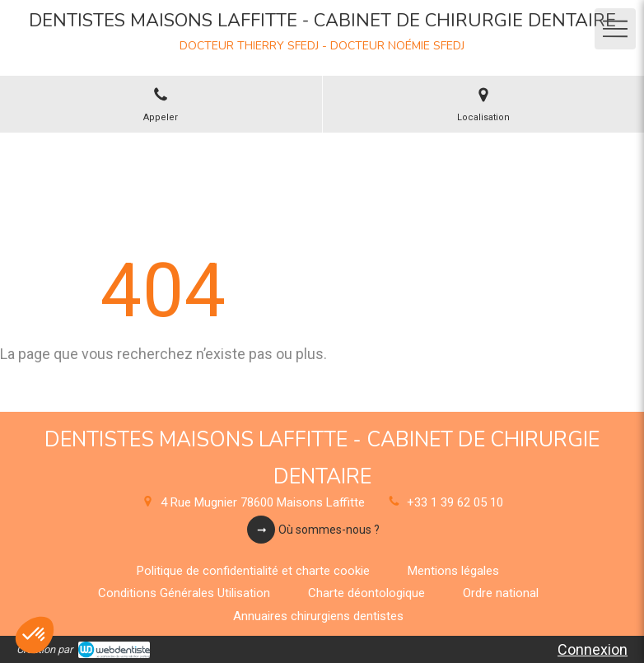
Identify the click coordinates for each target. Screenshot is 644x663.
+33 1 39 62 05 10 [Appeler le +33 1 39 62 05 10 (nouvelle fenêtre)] (455, 502)
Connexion (593, 649)
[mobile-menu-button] (615, 29)
